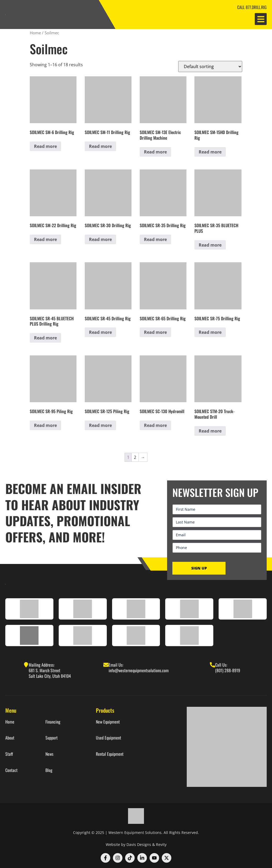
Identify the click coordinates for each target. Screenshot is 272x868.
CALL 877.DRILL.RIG (252, 7)
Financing (53, 722)
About (10, 738)
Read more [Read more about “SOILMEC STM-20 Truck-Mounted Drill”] (210, 431)
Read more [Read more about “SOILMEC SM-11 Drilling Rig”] (100, 146)
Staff (9, 754)
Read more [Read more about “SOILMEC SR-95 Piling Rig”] (45, 425)
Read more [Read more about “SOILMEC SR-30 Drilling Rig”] (100, 239)
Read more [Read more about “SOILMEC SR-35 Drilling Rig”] (155, 239)
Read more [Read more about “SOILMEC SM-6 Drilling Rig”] (45, 146)
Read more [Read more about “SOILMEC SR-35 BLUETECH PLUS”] (210, 245)
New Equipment (108, 722)
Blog (49, 770)
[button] (261, 19)
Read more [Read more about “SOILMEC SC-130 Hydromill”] (155, 425)
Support (52, 738)
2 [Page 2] (135, 457)
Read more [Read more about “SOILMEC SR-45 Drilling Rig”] (100, 332)
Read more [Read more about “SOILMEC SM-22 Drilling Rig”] (45, 239)
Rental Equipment (110, 754)
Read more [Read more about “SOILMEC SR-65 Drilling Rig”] (155, 332)
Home (35, 33)
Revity (161, 844)
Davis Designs (139, 844)
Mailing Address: (42, 665)
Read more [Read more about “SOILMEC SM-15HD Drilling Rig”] (210, 152)
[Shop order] (210, 67)
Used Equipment (109, 738)
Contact (11, 770)
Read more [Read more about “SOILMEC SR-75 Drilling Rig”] (210, 332)
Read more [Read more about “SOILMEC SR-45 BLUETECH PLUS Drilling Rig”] (45, 338)
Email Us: (116, 665)
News (49, 754)
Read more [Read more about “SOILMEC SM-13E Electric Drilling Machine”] (155, 152)
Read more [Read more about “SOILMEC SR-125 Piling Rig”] (100, 425)
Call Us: (221, 665)
